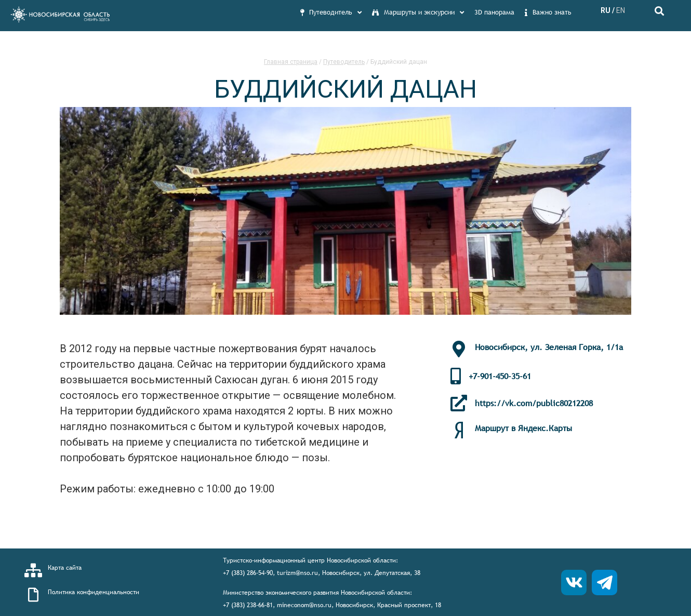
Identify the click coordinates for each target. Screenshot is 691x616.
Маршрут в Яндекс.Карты (523, 428)
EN (621, 10)
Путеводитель (344, 62)
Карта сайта (65, 568)
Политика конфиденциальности (94, 592)
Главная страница (291, 62)
